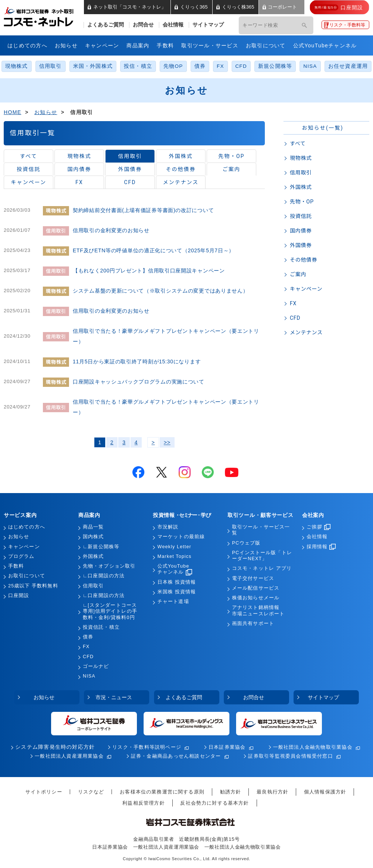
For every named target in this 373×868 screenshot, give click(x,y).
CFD (241, 66)
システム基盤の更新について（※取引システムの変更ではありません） (160, 291)
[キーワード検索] (266, 25)
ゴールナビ (96, 666)
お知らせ (66, 45)
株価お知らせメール (256, 598)
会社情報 (173, 25)
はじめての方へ (27, 45)
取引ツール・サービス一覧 (261, 530)
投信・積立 (138, 66)
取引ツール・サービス (210, 45)
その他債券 (181, 169)
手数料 (165, 45)
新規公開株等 (275, 66)
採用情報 (321, 547)
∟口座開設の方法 (104, 576)
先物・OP (231, 156)
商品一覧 (93, 527)
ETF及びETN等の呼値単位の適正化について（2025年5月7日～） (153, 250)
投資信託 (29, 169)
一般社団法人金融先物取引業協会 (313, 747)
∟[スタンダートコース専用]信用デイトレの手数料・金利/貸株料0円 (110, 611)
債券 (200, 66)
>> (167, 442)
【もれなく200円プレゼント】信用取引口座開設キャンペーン (149, 271)
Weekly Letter (174, 547)
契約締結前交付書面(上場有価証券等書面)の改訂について (143, 210)
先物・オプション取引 (109, 566)
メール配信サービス (256, 588)
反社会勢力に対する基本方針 (214, 803)
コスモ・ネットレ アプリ (262, 568)
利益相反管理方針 (143, 803)
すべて (28, 156)
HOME (12, 112)
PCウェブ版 (246, 543)
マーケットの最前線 (181, 537)
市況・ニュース (114, 697)
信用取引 (51, 66)
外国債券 (130, 169)
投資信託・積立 (101, 627)
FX (220, 66)
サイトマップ (208, 25)
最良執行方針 (272, 792)
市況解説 (168, 527)
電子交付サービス (253, 578)
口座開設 (19, 596)
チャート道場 (173, 602)
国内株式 (93, 537)
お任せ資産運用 (348, 66)
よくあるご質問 (106, 25)
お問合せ (143, 25)
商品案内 (138, 45)
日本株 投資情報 (177, 582)
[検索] (304, 25)
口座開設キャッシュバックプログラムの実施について (139, 382)
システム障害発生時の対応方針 (55, 747)
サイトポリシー (44, 792)
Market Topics (174, 556)
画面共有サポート (253, 624)
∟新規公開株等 (101, 547)
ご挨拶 (319, 527)
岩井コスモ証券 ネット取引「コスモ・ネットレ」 (48, 16)
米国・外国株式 (93, 66)
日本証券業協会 (227, 747)
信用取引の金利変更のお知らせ (111, 230)
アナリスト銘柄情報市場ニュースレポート (258, 610)
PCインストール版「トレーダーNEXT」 (262, 556)
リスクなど (91, 792)
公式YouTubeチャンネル (325, 45)
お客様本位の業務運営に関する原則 (162, 792)
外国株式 (181, 156)
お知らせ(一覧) (322, 128)
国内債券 (79, 169)
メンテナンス (181, 182)
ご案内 (232, 169)
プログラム (21, 556)
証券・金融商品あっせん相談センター (176, 756)
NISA (310, 66)
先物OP (173, 66)
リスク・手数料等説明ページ (147, 747)
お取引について (266, 45)
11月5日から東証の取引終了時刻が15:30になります (137, 362)
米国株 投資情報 (177, 592)
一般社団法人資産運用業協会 (69, 756)
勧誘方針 (231, 792)
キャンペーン (102, 45)
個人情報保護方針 (325, 792)
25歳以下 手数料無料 (33, 586)
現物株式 (17, 66)
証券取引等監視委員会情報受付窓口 (290, 756)
